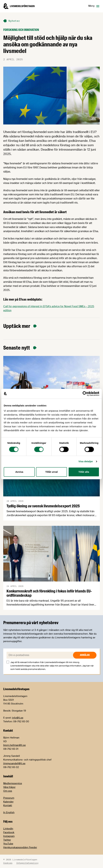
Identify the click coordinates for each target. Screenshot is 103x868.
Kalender (8, 802)
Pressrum (9, 798)
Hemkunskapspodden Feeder (20, 847)
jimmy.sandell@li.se (14, 763)
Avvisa (19, 472)
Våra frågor (9, 787)
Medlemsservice (13, 783)
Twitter (7, 840)
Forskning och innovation (21, 30)
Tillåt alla (84, 472)
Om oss (8, 791)
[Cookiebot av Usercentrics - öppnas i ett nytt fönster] (85, 394)
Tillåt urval (51, 472)
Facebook (9, 832)
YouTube (8, 844)
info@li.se (18, 718)
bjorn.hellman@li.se (15, 745)
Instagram (9, 836)
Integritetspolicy (27, 863)
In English (9, 812)
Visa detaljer (86, 461)
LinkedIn (8, 829)
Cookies (8, 863)
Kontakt (8, 805)
